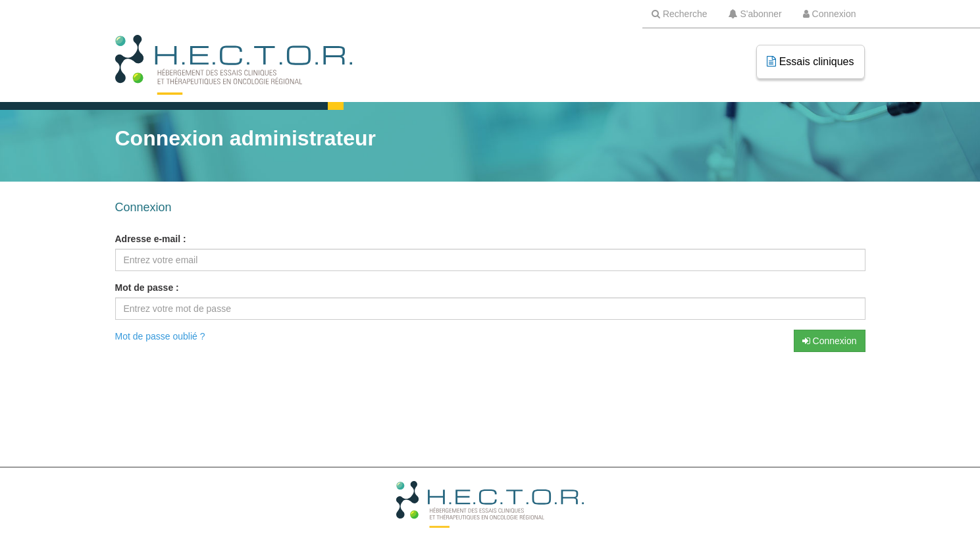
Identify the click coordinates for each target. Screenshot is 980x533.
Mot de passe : (147, 288)
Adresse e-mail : (151, 239)
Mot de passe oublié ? (160, 336)
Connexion (830, 341)
